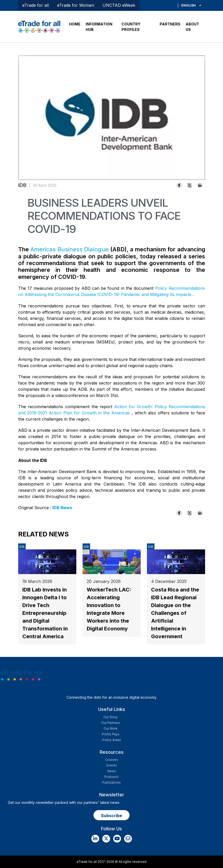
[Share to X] (190, 185)
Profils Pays (111, 734)
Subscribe (111, 816)
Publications (111, 782)
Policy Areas (112, 740)
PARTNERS (170, 24)
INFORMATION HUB (99, 27)
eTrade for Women (76, 5)
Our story (110, 717)
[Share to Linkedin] (200, 185)
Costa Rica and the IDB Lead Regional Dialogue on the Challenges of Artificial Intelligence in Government (175, 613)
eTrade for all (36, 5)
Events (112, 765)
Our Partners (111, 723)
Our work (110, 728)
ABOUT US (192, 27)
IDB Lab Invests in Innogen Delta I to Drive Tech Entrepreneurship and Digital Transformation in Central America (45, 613)
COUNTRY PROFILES (131, 27)
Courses (112, 760)
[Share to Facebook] (179, 185)
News (112, 771)
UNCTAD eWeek (119, 5)
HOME (75, 24)
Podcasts (111, 777)
